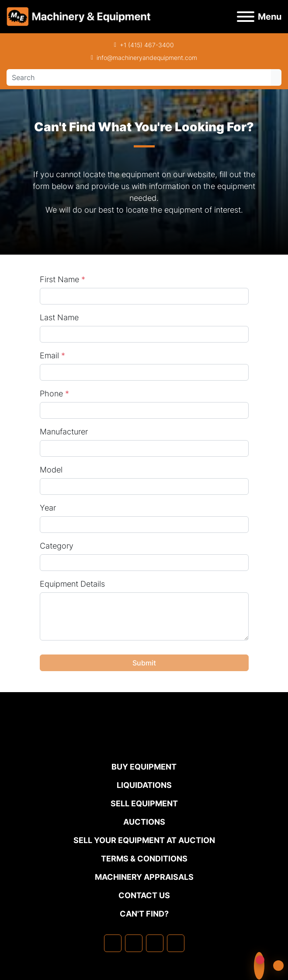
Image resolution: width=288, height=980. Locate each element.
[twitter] (155, 943)
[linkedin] (134, 943)
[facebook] (113, 943)
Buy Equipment (144, 767)
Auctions (144, 822)
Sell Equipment (144, 803)
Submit (144, 663)
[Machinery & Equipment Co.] (144, 743)
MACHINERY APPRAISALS (144, 877)
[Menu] (246, 17)
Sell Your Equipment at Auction (144, 840)
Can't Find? (144, 914)
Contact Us (144, 895)
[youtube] (176, 943)
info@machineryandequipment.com (147, 58)
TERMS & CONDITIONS (144, 859)
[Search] (139, 77)
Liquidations (144, 785)
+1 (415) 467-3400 (147, 45)
